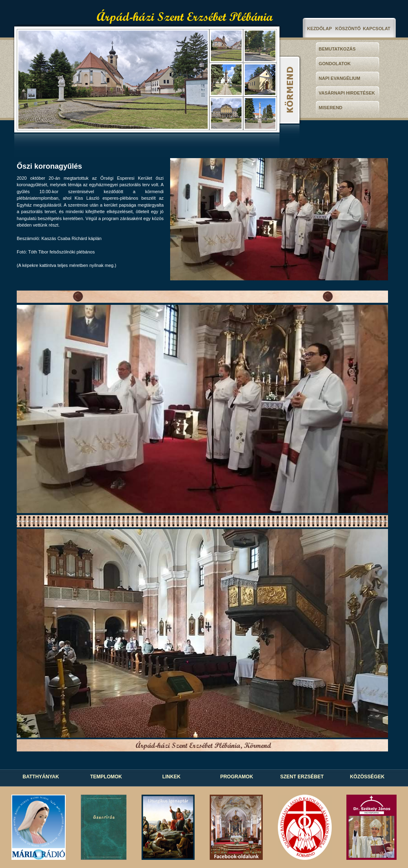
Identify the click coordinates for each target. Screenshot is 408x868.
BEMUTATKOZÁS (337, 49)
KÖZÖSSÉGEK (367, 777)
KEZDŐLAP (320, 29)
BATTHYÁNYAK (41, 777)
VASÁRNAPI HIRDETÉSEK (347, 93)
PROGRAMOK (237, 777)
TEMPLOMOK (106, 777)
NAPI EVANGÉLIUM (339, 78)
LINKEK (172, 777)
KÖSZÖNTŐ (348, 29)
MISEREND (330, 108)
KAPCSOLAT (377, 29)
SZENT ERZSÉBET (302, 777)
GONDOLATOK (335, 64)
